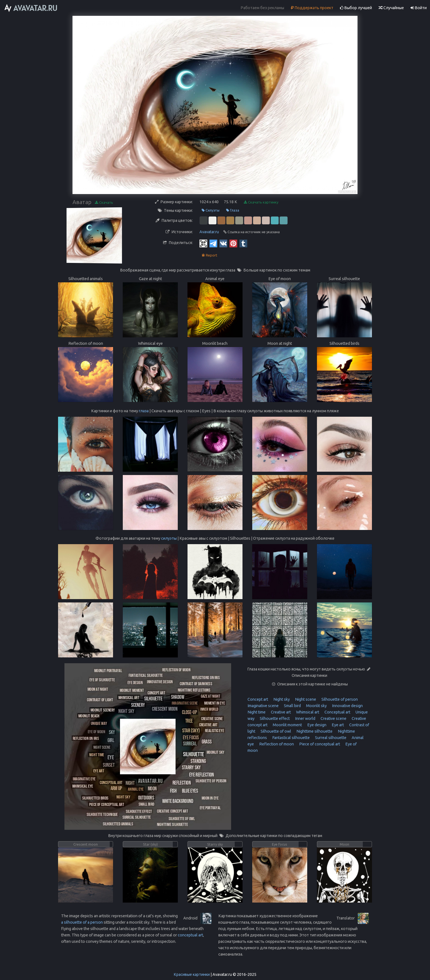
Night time (257, 712)
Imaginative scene (263, 706)
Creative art (280, 712)
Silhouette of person (339, 699)
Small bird (292, 706)
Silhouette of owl (275, 731)
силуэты (169, 538)
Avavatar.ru (209, 232)
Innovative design (347, 706)
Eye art (337, 725)
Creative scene (333, 718)
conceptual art (190, 935)
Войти (419, 8)
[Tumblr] (243, 243)
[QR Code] (203, 243)
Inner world (305, 718)
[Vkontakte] (223, 243)
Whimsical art (307, 712)
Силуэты (211, 210)
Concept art (258, 699)
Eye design (316, 725)
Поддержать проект (312, 8)
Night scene (305, 699)
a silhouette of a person (82, 922)
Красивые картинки (192, 974)
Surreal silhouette (330, 738)
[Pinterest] (233, 243)
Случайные (391, 8)
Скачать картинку (261, 202)
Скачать (104, 203)
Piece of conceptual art (319, 744)
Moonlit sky (316, 706)
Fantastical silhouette (291, 738)
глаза (144, 411)
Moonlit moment (287, 725)
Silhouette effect (274, 718)
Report (209, 255)
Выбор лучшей (356, 8)
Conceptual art (337, 712)
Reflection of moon (276, 744)
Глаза (233, 210)
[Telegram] (213, 243)
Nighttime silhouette (314, 731)
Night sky (281, 699)
